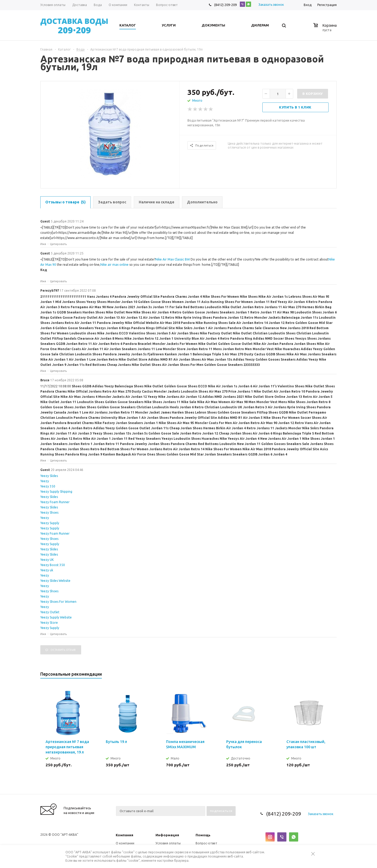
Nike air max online (114, 265)
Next (333, 676)
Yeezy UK (47, 560)
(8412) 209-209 (225, 5)
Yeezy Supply (50, 523)
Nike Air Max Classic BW (173, 259)
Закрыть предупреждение (315, 858)
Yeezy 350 (48, 486)
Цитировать (58, 244)
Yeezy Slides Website (55, 581)
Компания (124, 835)
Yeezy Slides (49, 476)
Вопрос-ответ (206, 843)
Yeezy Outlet (50, 612)
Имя (43, 244)
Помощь (203, 835)
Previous (324, 676)
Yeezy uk (47, 570)
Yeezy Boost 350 (53, 565)
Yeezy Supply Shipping (56, 492)
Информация (167, 835)
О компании (125, 843)
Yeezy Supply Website (56, 617)
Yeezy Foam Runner (55, 502)
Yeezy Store (49, 623)
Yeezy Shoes (49, 512)
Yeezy (45, 481)
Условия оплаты (168, 843)
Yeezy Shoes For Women (58, 602)
